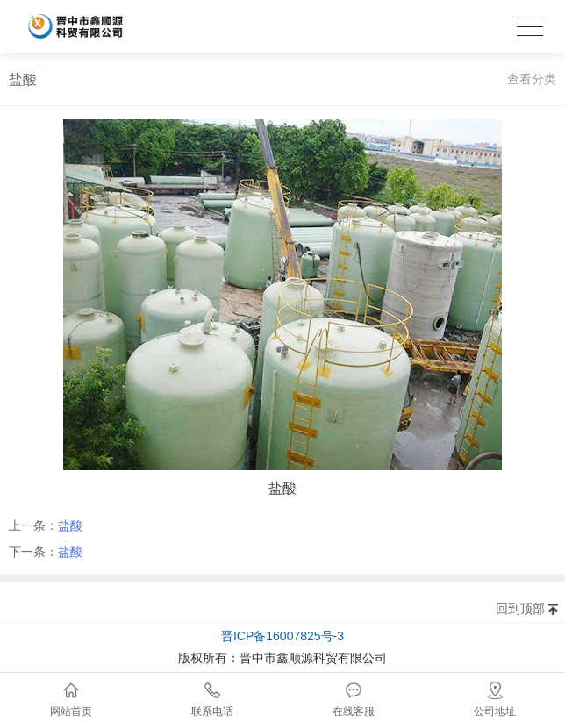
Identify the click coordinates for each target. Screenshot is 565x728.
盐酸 (70, 525)
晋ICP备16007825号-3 (282, 636)
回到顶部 (520, 609)
